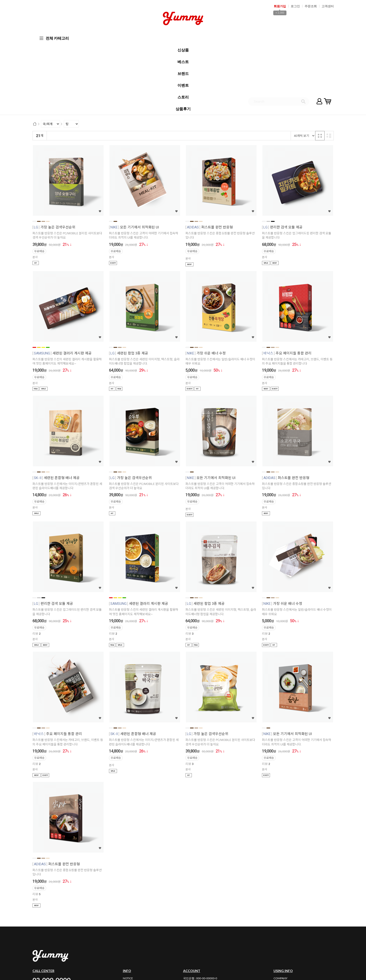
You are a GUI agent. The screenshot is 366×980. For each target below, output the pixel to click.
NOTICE (128, 908)
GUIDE (278, 923)
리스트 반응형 (329, 65)
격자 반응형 (320, 65)
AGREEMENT (282, 913)
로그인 (295, 6)
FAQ (126, 913)
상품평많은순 (128, 65)
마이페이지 (319, 38)
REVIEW (128, 923)
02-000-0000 (52, 909)
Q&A (126, 918)
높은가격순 (108, 65)
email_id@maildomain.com (148, 948)
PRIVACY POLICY (284, 918)
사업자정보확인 (284, 943)
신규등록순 (70, 65)
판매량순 (147, 65)
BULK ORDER (131, 928)
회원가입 (280, 6)
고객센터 (328, 6)
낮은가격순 (89, 65)
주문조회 (311, 6)
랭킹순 (53, 65)
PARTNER (280, 928)
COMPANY (280, 908)
